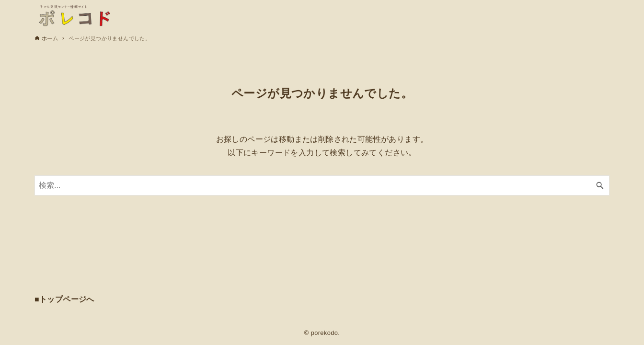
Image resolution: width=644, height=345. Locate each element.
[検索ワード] (322, 185)
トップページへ (67, 299)
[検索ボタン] (600, 185)
